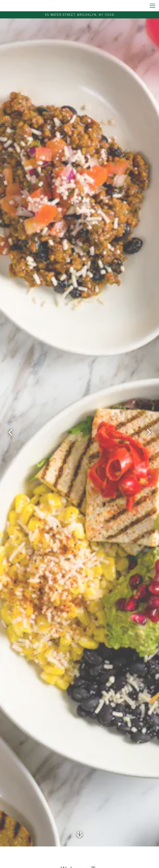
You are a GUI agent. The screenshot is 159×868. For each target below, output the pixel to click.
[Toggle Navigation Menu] (152, 6)
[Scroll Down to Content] (80, 834)
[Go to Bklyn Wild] (79, 15)
